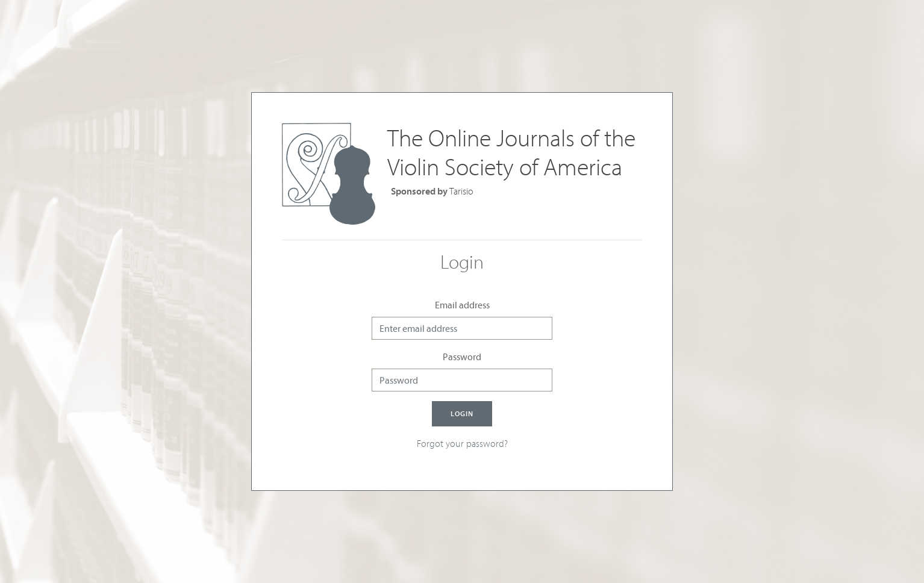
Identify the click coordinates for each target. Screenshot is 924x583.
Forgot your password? (462, 443)
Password (462, 357)
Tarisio (461, 191)
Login (462, 413)
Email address (462, 305)
